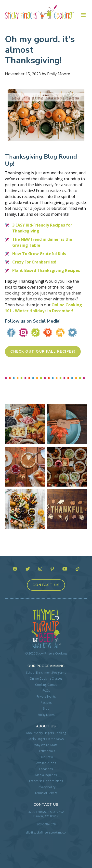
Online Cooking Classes (46, 679)
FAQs (46, 691)
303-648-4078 (46, 824)
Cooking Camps (46, 685)
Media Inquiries (46, 775)
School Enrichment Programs (46, 673)
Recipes (46, 703)
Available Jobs (46, 763)
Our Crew (46, 757)
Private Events (46, 697)
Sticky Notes (46, 715)
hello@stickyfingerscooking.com (46, 832)
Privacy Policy (46, 787)
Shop (46, 709)
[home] (39, 12)
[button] (81, 15)
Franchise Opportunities (46, 781)
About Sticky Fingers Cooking (46, 733)
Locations (46, 769)
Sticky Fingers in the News (46, 739)
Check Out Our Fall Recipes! (43, 352)
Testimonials (46, 751)
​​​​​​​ (72, 332)
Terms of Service (46, 793)
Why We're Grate (46, 745)
